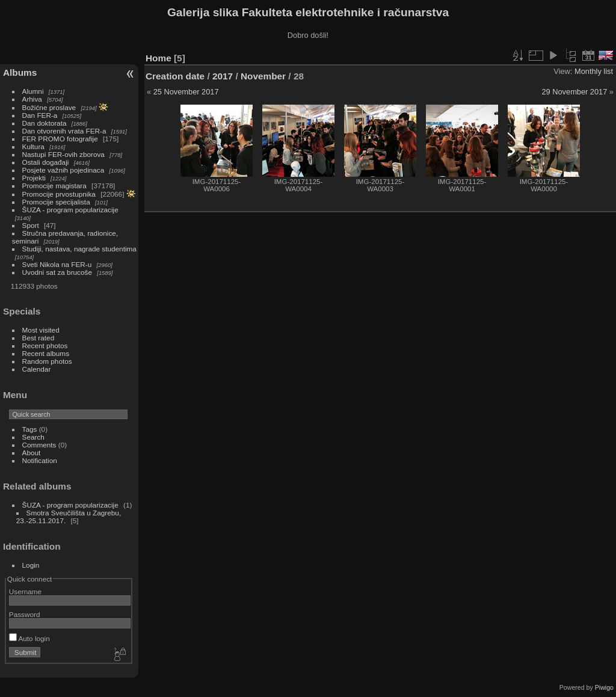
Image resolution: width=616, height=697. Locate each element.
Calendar (37, 369)
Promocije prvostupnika (59, 194)
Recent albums (46, 353)
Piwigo (604, 687)
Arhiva (32, 99)
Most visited (41, 330)
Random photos (47, 361)
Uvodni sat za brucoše (57, 272)
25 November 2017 (186, 92)
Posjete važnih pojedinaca (63, 170)
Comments (39, 445)
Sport (31, 225)
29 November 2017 (574, 92)
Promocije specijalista (56, 202)
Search (33, 437)
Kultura (33, 146)
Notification (40, 460)
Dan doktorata (45, 123)
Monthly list (594, 71)
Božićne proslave (49, 107)
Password (25, 614)
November (263, 76)
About (32, 453)
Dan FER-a (40, 115)
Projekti (34, 178)
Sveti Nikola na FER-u (57, 264)
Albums (20, 72)
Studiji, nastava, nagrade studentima (79, 249)
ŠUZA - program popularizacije (70, 210)
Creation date (175, 76)
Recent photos (45, 345)
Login (31, 565)
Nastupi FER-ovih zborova (63, 154)
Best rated (38, 338)
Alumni (33, 91)
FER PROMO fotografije (60, 139)
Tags (30, 429)
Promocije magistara (54, 186)
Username (25, 591)
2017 (223, 76)
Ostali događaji (46, 162)
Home (159, 58)
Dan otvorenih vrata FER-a (64, 131)
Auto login (29, 638)
